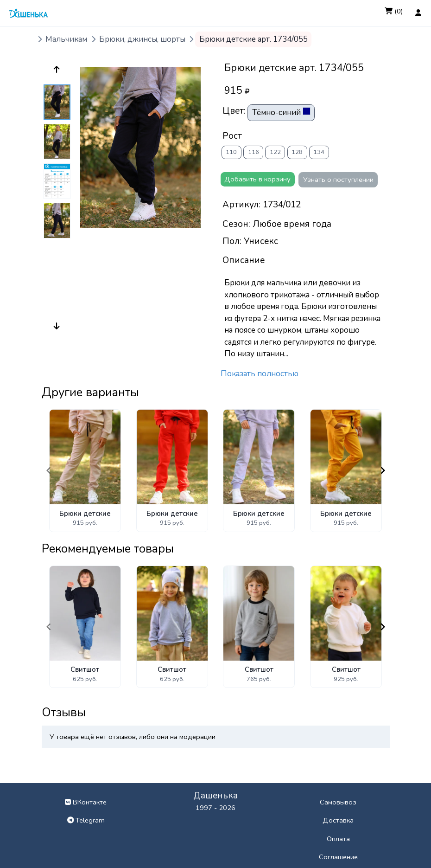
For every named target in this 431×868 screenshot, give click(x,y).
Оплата (338, 839)
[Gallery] (216, 471)
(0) (394, 11)
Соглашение (338, 857)
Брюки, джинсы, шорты (142, 39)
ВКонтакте (86, 802)
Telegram (86, 820)
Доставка (338, 820)
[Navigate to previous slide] (49, 470)
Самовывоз (338, 802)
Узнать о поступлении (338, 180)
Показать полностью (260, 374)
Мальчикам (66, 39)
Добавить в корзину (257, 179)
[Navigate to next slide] (383, 470)
